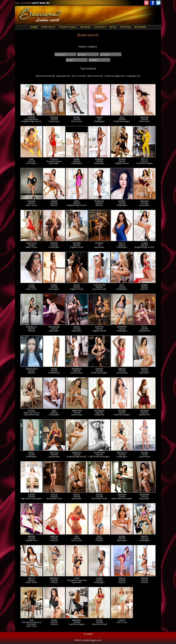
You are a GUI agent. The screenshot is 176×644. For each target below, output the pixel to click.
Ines (99, 536)
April (31, 453)
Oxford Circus (77, 373)
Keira (54, 620)
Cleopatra (99, 285)
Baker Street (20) (95, 76)
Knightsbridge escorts (31, 121)
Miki (54, 411)
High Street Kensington (99, 457)
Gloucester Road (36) (45, 76)
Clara (145, 243)
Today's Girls (68, 27)
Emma (144, 285)
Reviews (85, 27)
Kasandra (54, 327)
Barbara (144, 494)
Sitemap (88, 634)
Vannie (54, 243)
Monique (99, 411)
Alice (77, 285)
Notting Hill (99, 415)
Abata (145, 536)
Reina (54, 369)
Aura (77, 159)
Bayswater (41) (63, 76)
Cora (31, 285)
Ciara (99, 578)
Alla (145, 327)
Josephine (99, 453)
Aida (77, 201)
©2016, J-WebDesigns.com (88, 640)
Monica (54, 578)
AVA (31, 159)
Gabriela (77, 369)
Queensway (54, 121)
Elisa (77, 117)
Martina (77, 411)
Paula (122, 578)
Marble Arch (144, 415)
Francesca (31, 369)
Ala (31, 620)
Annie (54, 201)
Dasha (144, 578)
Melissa (54, 453)
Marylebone (145, 331)
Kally (122, 243)
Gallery (93, 47)
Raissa (144, 369)
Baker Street (31, 205)
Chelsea (31, 331)
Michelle (122, 453)
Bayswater (54, 163)
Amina (31, 536)
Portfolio (48, 27)
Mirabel (77, 620)
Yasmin (122, 411)
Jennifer (122, 327)
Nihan (31, 494)
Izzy (122, 117)
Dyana (31, 411)
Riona (122, 159)
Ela (122, 285)
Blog (113, 27)
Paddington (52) (133, 76)
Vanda (145, 453)
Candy (122, 620)
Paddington (99, 121)
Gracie (122, 369)
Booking (140, 27)
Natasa (144, 201)
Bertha (99, 327)
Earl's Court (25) (79, 76)
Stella (54, 159)
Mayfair (54, 205)
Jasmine (144, 411)
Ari (77, 536)
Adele (77, 494)
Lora (77, 578)
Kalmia (77, 243)
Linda (99, 117)
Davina (31, 201)
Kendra (122, 494)
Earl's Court (77, 121)
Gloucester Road (31, 415)
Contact (100, 27)
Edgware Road (122, 163)
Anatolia (31, 243)
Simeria (99, 159)
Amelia (54, 536)
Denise (99, 369)
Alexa (122, 536)
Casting (125, 27)
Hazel (77, 327)
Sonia (99, 620)
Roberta (99, 201)
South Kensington (122, 121)
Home (34, 27)
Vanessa (77, 453)
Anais (54, 285)
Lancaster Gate (99, 289)
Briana (54, 117)
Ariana (31, 117)
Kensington (31, 163)
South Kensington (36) (114, 76)
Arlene (144, 117)
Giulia (54, 494)
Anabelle (31, 327)
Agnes (122, 201)
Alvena (99, 243)
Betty (145, 159)
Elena (99, 494)
